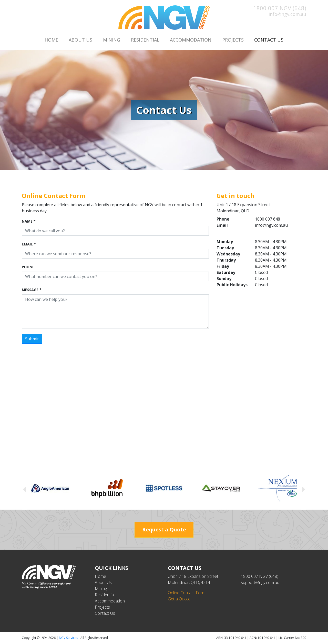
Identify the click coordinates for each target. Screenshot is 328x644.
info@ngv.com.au (287, 14)
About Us (80, 40)
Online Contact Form (187, 593)
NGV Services (68, 638)
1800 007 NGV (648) (280, 8)
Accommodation (191, 40)
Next (304, 489)
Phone (28, 267)
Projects (233, 40)
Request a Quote (164, 529)
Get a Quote (179, 599)
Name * (29, 221)
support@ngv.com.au (260, 582)
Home (51, 40)
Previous (24, 489)
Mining (112, 40)
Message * (32, 290)
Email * (29, 244)
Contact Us (271, 39)
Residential (145, 40)
